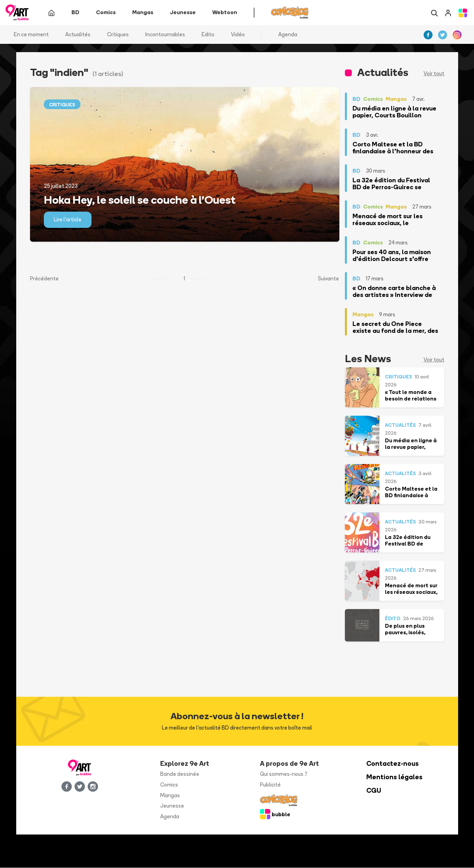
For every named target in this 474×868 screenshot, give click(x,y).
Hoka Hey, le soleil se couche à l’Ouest (140, 200)
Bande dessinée (180, 774)
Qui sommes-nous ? (284, 774)
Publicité (270, 785)
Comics (169, 785)
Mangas (170, 795)
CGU (374, 790)
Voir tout (434, 74)
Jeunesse (172, 806)
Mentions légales (394, 777)
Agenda (288, 34)
